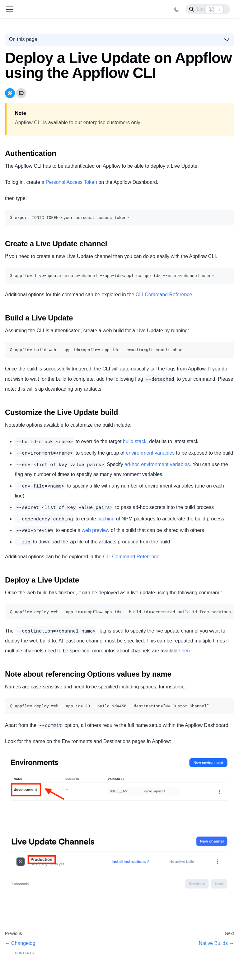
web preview (96, 530)
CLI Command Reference (164, 295)
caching (106, 519)
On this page (23, 39)
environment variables (150, 453)
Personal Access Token (71, 182)
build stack (135, 441)
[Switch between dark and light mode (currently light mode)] (177, 9)
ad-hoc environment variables (157, 464)
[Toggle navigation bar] (10, 9)
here (186, 651)
